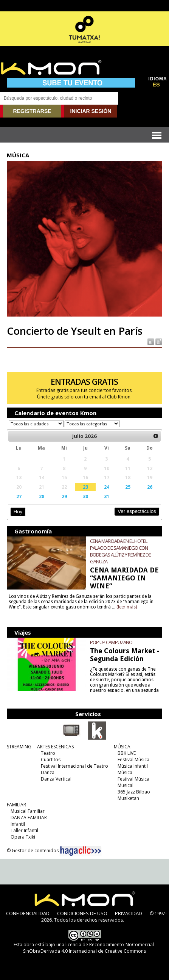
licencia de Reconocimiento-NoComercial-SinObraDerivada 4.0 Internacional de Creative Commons (89, 948)
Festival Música (133, 760)
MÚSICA (122, 747)
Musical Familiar (28, 811)
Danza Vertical (56, 779)
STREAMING (19, 747)
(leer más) (127, 607)
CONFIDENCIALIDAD (28, 913)
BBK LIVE (127, 753)
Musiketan (128, 798)
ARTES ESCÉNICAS (55, 747)
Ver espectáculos (137, 511)
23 (85, 487)
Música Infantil (133, 766)
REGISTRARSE (32, 111)
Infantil (18, 824)
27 (19, 496)
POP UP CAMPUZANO (111, 642)
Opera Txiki (23, 837)
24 (107, 487)
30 (85, 496)
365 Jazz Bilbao (134, 792)
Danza (48, 772)
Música (125, 772)
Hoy (18, 512)
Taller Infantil (24, 830)
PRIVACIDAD (129, 913)
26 (150, 487)
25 (128, 487)
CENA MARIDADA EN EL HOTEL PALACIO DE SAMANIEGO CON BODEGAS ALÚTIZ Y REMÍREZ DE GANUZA (120, 551)
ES (156, 85)
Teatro (48, 753)
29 (64, 496)
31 (107, 496)
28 (42, 496)
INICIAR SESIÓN (91, 111)
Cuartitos (51, 760)
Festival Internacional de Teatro (74, 766)
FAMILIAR (16, 805)
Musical (126, 785)
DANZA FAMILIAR (29, 818)
